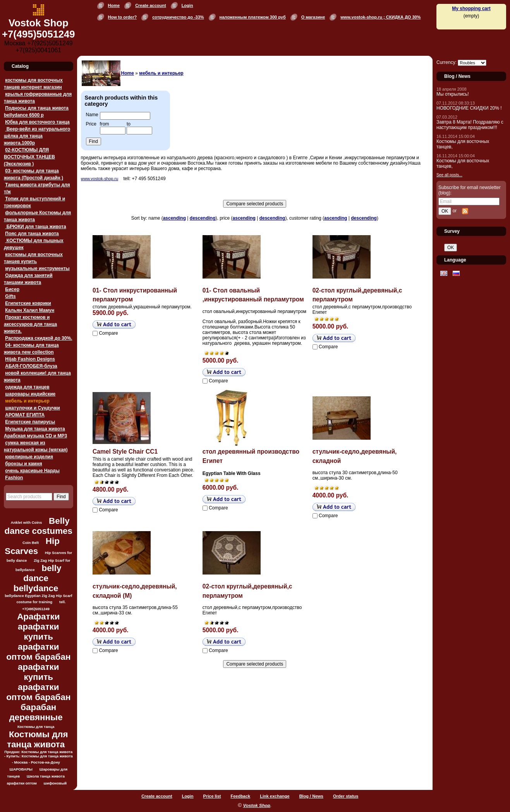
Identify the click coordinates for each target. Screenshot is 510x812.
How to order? (123, 17)
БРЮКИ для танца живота (35, 227)
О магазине (313, 17)
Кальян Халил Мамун (30, 310)
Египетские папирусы (30, 422)
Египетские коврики (28, 303)
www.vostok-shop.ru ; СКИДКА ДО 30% (380, 17)
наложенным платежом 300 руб (253, 17)
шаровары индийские (30, 394)
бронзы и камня (23, 464)
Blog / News (311, 796)
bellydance (36, 588)
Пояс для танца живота (32, 234)
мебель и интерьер (27, 401)
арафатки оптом (21, 783)
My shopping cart (471, 9)
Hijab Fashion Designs (30, 359)
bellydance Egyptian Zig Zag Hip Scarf (38, 596)
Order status (346, 796)
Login (187, 5)
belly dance (42, 573)
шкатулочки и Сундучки (33, 408)
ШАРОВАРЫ (21, 769)
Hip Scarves (32, 546)
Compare (108, 333)
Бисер (12, 289)
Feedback (240, 796)
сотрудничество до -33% (178, 17)
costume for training (34, 602)
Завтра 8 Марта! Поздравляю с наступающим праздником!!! (470, 125)
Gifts (10, 296)
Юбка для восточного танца (37, 122)
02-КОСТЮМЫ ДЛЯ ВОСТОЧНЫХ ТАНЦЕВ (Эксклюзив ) (29, 157)
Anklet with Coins (26, 522)
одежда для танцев (27, 387)
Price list (212, 796)
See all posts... (449, 175)
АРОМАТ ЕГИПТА (25, 415)
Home (114, 5)
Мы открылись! (453, 94)
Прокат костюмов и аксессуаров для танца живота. (30, 324)
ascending (174, 218)
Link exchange (275, 796)
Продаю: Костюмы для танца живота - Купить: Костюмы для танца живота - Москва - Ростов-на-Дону (39, 757)
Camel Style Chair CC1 (125, 452)
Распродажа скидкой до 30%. (39, 338)
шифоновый (55, 783)
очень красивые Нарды (32, 471)
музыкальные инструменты (37, 268)
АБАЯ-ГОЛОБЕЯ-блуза (31, 366)
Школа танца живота (46, 776)
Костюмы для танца (36, 727)
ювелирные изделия (29, 457)
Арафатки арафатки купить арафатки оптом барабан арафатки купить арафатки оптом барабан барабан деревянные (38, 667)
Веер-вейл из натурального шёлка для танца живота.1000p (37, 136)
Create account (150, 5)
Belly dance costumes (39, 526)
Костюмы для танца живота (38, 739)
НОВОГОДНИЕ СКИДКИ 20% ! (469, 108)
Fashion (14, 478)
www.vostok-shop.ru (100, 179)
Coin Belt (31, 543)
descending (203, 218)
